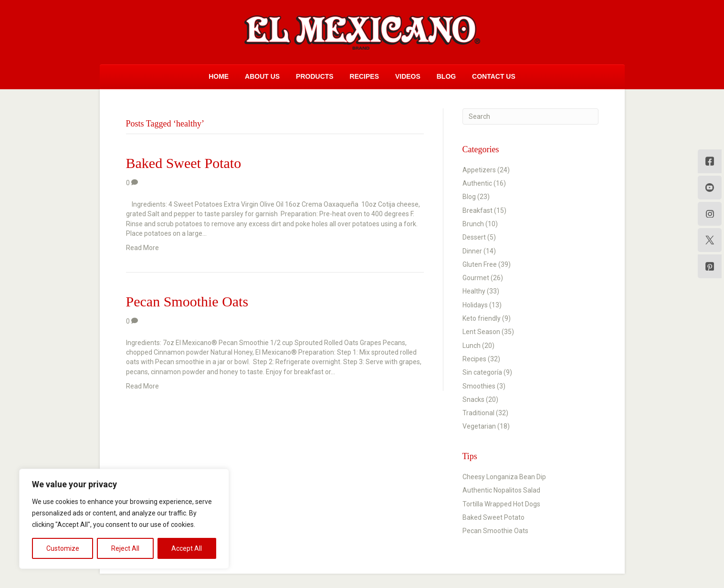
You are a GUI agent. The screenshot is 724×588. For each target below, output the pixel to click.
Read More (142, 248)
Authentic (477, 183)
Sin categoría (482, 372)
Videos (408, 76)
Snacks (473, 399)
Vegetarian (479, 426)
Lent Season (481, 332)
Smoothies (479, 386)
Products (315, 76)
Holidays (475, 305)
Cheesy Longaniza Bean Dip (504, 477)
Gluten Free (480, 264)
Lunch (472, 346)
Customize (63, 548)
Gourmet (476, 278)
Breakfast (477, 210)
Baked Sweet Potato (184, 163)
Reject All (125, 548)
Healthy (474, 291)
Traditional (478, 413)
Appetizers (479, 170)
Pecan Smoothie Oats (187, 301)
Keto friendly (482, 318)
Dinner (472, 251)
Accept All (187, 548)
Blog (446, 76)
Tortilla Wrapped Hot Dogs (501, 504)
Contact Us (494, 76)
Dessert (474, 237)
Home (219, 76)
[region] (124, 519)
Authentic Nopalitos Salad (501, 490)
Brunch (473, 224)
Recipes (364, 76)
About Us (262, 76)
